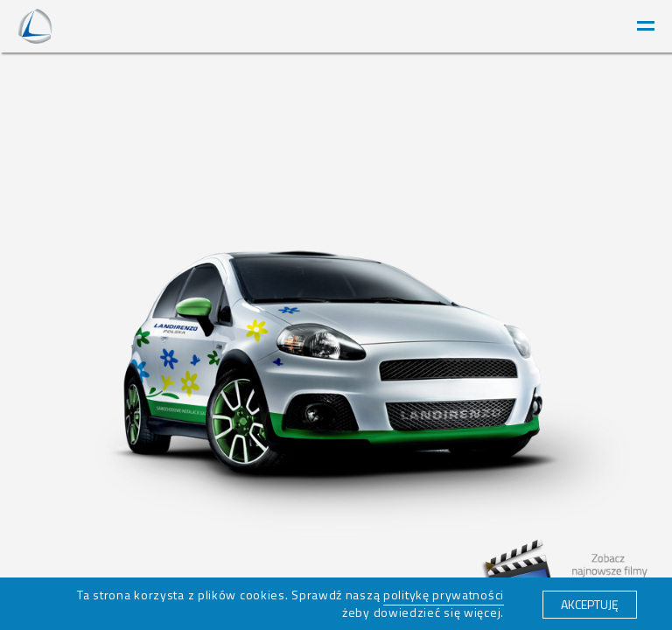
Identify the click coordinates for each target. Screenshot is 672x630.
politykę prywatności (444, 595)
